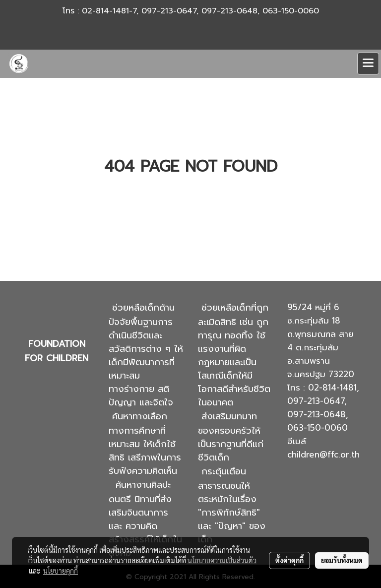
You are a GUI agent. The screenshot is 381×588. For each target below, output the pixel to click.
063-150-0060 (291, 11)
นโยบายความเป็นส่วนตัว (222, 560)
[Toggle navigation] (368, 64)
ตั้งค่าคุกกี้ (289, 560)
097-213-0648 (229, 11)
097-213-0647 (169, 11)
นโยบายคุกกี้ (61, 571)
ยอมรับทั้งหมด (342, 560)
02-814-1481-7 (109, 11)
